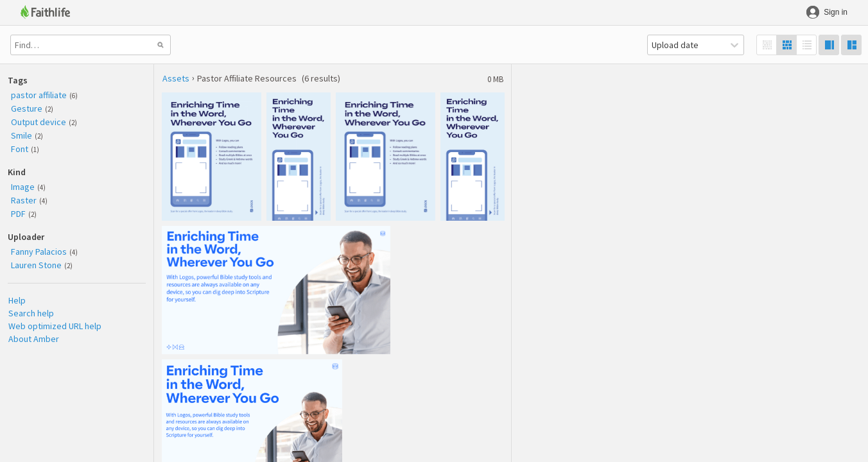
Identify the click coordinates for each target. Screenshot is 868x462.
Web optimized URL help (55, 326)
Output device (39, 122)
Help (17, 300)
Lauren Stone (36, 265)
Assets (176, 78)
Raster (24, 200)
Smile (22, 135)
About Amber (34, 339)
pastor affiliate (39, 95)
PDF (18, 214)
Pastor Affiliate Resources (247, 78)
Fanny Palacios (39, 252)
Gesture (27, 108)
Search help (31, 313)
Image (23, 187)
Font (20, 149)
